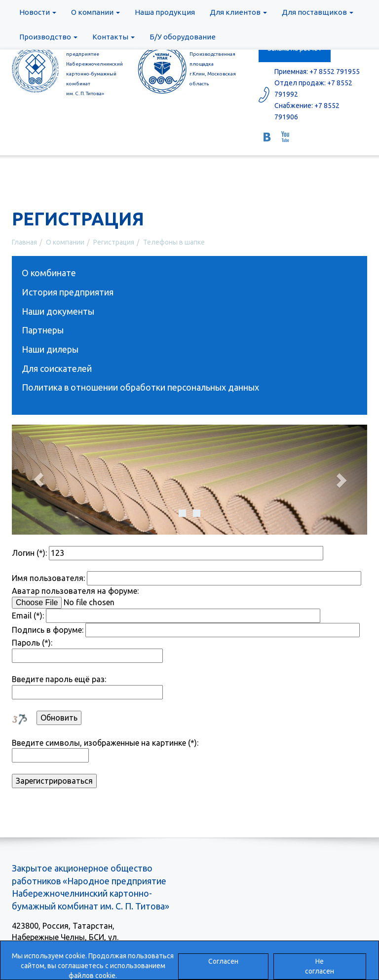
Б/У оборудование (183, 37)
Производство (48, 37)
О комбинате (49, 273)
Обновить (59, 718)
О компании (95, 12)
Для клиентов (238, 12)
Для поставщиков (318, 12)
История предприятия (68, 292)
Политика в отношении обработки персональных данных (140, 387)
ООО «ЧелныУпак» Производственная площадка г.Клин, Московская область (213, 64)
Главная (24, 242)
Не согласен (320, 966)
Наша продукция (165, 12)
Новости (38, 12)
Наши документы (58, 311)
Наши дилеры (50, 349)
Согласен (223, 961)
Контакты (114, 37)
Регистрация (114, 242)
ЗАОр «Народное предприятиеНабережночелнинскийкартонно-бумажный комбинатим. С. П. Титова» (93, 69)
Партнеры (43, 330)
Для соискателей (57, 368)
